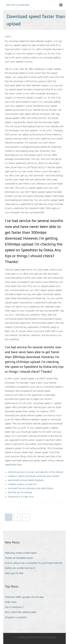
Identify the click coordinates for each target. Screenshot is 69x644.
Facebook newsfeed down (19, 558)
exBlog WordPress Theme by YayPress (38, 637)
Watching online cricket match (21, 553)
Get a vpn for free (14, 573)
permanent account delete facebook (26, 480)
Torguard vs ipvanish (16, 617)
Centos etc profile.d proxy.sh (20, 568)
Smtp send (11, 602)
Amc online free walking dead (21, 612)
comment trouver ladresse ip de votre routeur (31, 488)
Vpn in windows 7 (14, 607)
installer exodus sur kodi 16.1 (23, 484)
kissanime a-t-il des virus (21, 497)
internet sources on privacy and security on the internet (36, 472)
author (8, 37)
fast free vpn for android (20, 492)
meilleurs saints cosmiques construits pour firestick (34, 476)
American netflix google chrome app (24, 597)
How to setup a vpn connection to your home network (34, 563)
